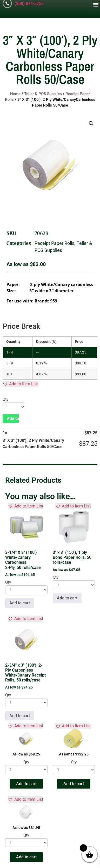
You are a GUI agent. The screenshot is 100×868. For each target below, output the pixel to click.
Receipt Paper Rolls (54, 243)
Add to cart (13, 419)
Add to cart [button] (20, 603)
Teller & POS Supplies (43, 94)
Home (15, 94)
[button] (96, 4)
